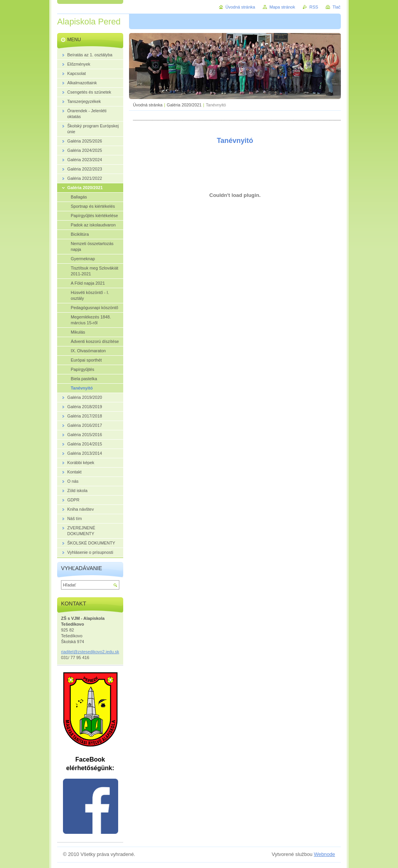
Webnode (324, 854)
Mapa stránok (282, 7)
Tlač (336, 7)
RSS (314, 7)
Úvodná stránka (148, 105)
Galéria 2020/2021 (184, 105)
